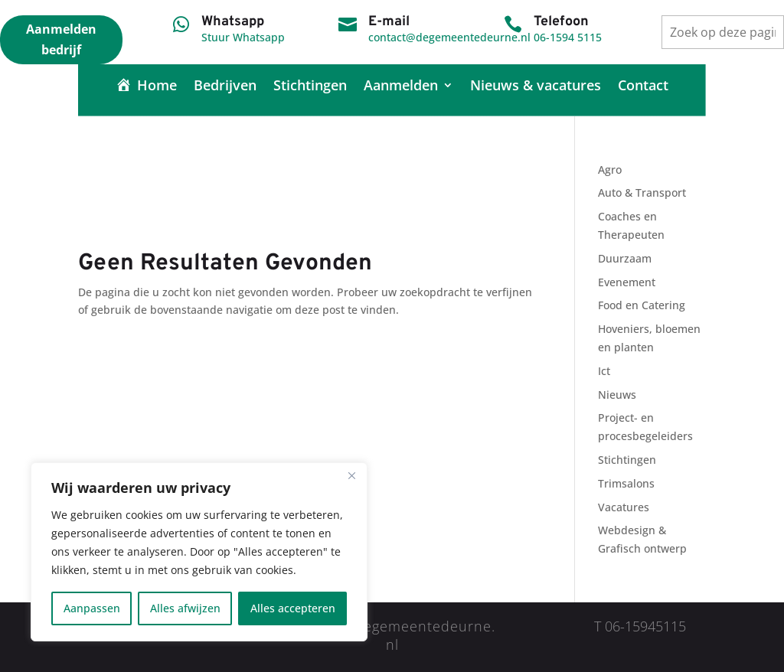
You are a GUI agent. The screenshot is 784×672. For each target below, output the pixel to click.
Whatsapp (233, 22)
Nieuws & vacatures (536, 87)
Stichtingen (310, 87)
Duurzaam (625, 258)
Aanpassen (92, 608)
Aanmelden (401, 87)
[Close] (351, 475)
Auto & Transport (642, 192)
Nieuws (617, 395)
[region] (199, 552)
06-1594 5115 (568, 37)
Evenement (627, 282)
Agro (610, 170)
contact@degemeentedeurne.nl (449, 37)
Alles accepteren (293, 608)
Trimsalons (626, 483)
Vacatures (624, 507)
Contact (643, 87)
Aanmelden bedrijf (61, 39)
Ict (604, 371)
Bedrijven (225, 87)
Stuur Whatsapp (243, 37)
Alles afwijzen (185, 608)
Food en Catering (642, 305)
